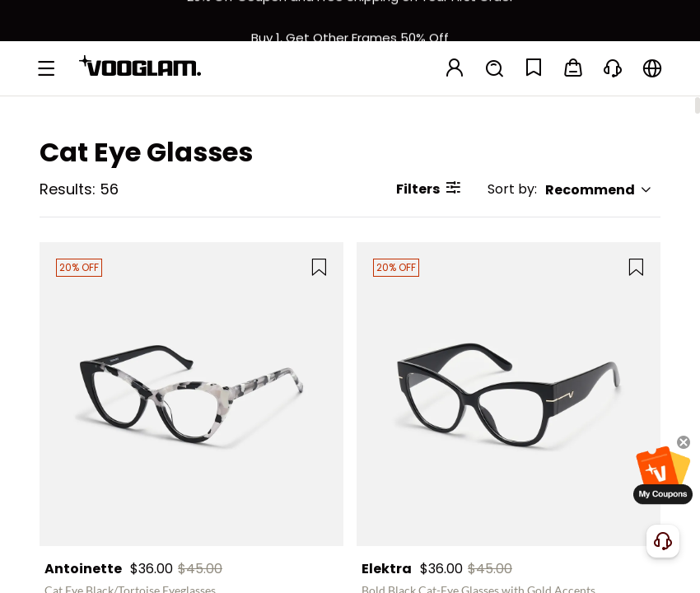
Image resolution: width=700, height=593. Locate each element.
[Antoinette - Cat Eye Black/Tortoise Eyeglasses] (191, 394)
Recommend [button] (599, 190)
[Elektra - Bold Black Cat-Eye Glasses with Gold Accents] (509, 394)
